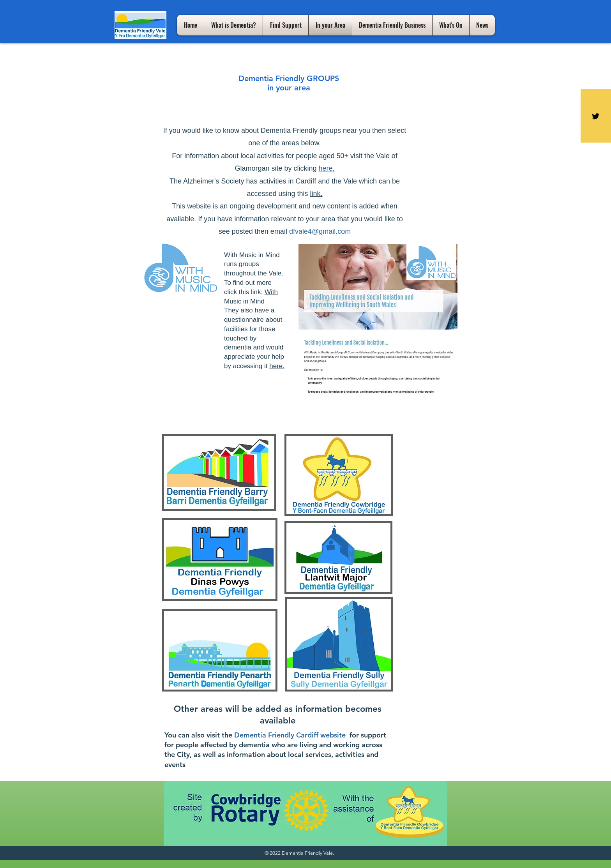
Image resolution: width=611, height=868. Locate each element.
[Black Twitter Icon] (596, 116)
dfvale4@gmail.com (320, 231)
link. (316, 194)
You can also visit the (198, 735)
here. (277, 366)
